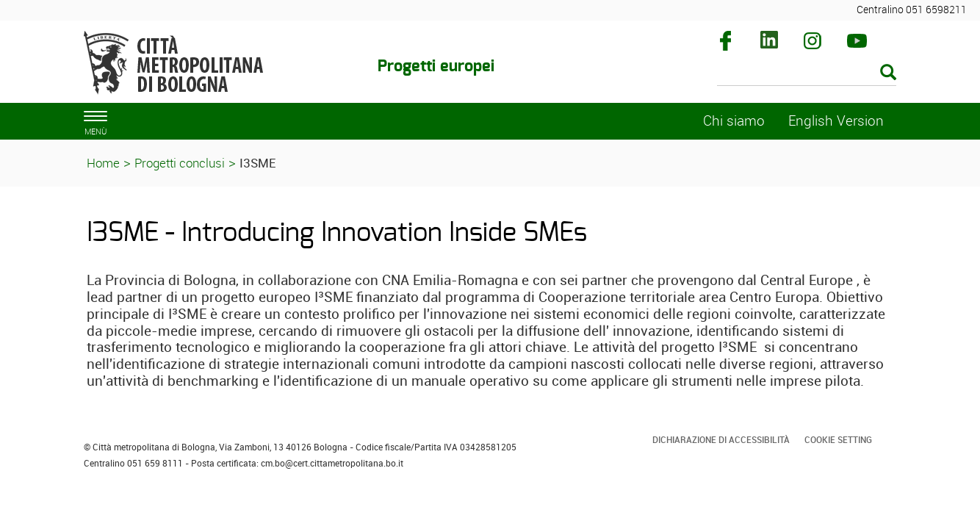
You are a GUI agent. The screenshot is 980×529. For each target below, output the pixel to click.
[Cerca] (807, 73)
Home (103, 163)
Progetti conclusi (180, 163)
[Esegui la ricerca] (888, 73)
